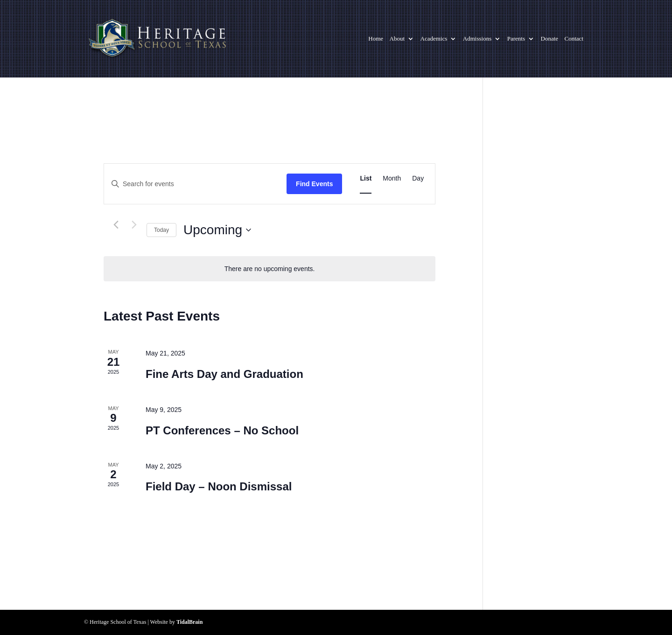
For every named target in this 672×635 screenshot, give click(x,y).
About (397, 39)
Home (376, 39)
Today (161, 230)
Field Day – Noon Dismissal (219, 486)
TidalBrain (189, 622)
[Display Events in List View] (366, 178)
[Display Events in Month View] (392, 178)
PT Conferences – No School (222, 430)
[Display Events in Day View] (418, 178)
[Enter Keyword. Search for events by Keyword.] (195, 184)
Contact (574, 39)
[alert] (269, 269)
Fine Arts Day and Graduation (224, 374)
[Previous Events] (116, 225)
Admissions (477, 39)
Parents (516, 39)
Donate (550, 39)
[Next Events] (134, 225)
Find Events (314, 184)
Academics (434, 39)
